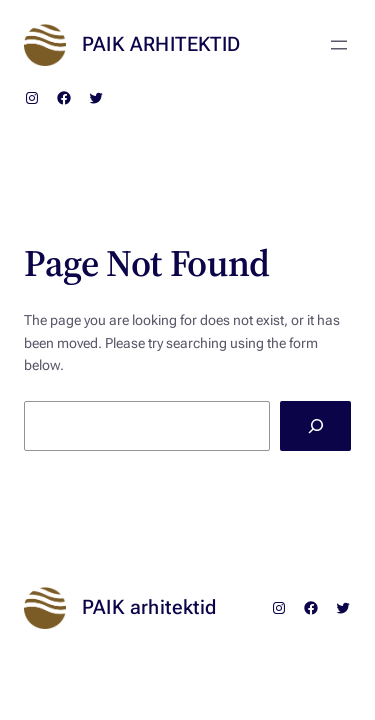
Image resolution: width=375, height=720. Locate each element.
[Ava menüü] (339, 45)
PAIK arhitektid (161, 44)
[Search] (315, 425)
